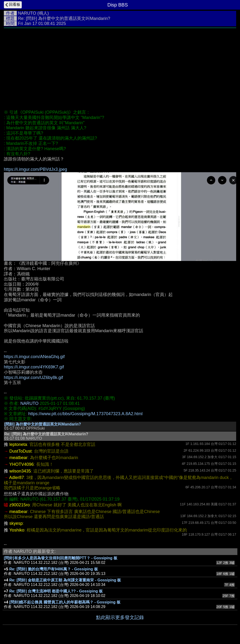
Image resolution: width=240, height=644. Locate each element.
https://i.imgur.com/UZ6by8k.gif (33, 378)
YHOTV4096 (22, 464)
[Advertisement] (120, 66)
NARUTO (27, 13)
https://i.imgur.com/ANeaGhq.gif (34, 357)
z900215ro (20, 505)
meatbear (18, 458)
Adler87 (17, 478)
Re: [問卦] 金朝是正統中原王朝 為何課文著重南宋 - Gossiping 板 (65, 580)
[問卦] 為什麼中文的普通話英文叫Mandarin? (43, 424)
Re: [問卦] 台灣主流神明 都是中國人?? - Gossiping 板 (56, 591)
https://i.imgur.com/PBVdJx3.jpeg (35, 169)
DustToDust (20, 451)
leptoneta (18, 444)
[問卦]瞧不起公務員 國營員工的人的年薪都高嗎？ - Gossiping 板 (65, 602)
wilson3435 (20, 471)
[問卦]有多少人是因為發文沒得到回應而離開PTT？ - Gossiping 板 (61, 558)
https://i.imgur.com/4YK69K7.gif (34, 367)
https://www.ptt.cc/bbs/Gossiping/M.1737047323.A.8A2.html (85, 414)
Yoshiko (17, 530)
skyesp (16, 523)
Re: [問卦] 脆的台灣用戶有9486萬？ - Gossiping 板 (54, 569)
